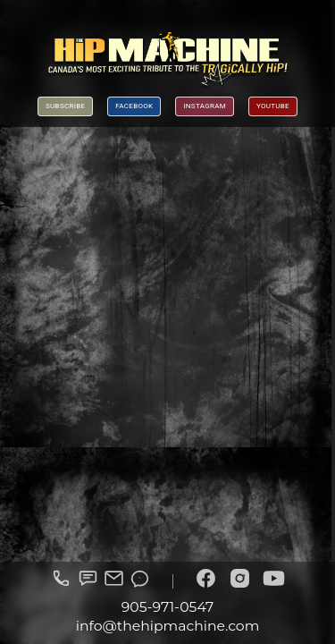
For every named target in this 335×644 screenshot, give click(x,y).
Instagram (205, 106)
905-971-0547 (167, 607)
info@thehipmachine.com (168, 626)
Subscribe (65, 106)
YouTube (273, 106)
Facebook (134, 106)
